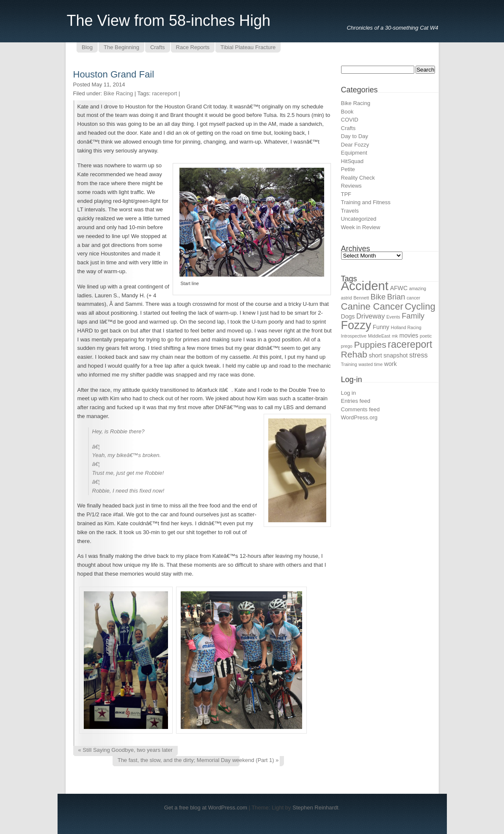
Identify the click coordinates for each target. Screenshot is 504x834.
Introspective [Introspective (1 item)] (354, 336)
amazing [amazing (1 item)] (418, 288)
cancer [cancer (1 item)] (413, 298)
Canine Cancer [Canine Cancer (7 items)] (372, 306)
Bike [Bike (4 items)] (378, 297)
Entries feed (356, 401)
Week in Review (361, 227)
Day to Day (355, 136)
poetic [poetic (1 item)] (426, 336)
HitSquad (352, 161)
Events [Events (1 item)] (393, 317)
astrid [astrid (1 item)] (347, 298)
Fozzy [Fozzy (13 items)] (356, 325)
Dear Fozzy (355, 145)
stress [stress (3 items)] (419, 355)
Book (347, 112)
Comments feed (361, 409)
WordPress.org (359, 417)
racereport (164, 93)
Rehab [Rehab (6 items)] (354, 354)
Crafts (348, 128)
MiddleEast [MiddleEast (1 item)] (379, 336)
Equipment (354, 153)
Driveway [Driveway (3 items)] (370, 316)
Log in (348, 393)
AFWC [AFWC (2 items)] (399, 288)
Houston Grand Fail (114, 74)
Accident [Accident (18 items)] (365, 286)
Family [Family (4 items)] (413, 316)
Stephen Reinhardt (315, 808)
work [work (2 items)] (391, 364)
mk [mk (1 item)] (395, 336)
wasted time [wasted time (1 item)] (370, 364)
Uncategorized (359, 219)
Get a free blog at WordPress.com (206, 808)
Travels (350, 211)
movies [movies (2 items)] (409, 335)
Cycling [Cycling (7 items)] (420, 306)
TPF (346, 194)
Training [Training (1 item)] (349, 364)
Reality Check (358, 178)
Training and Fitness (366, 202)
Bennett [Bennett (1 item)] (361, 298)
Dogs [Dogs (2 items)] (348, 316)
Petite (348, 169)
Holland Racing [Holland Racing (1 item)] (406, 327)
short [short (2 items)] (375, 355)
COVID (350, 120)
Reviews (351, 186)
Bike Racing (118, 93)
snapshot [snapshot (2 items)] (395, 355)
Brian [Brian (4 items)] (396, 297)
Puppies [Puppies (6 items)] (370, 345)
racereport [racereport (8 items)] (410, 344)
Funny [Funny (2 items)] (381, 327)
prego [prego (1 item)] (347, 346)
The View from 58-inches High (169, 21)
